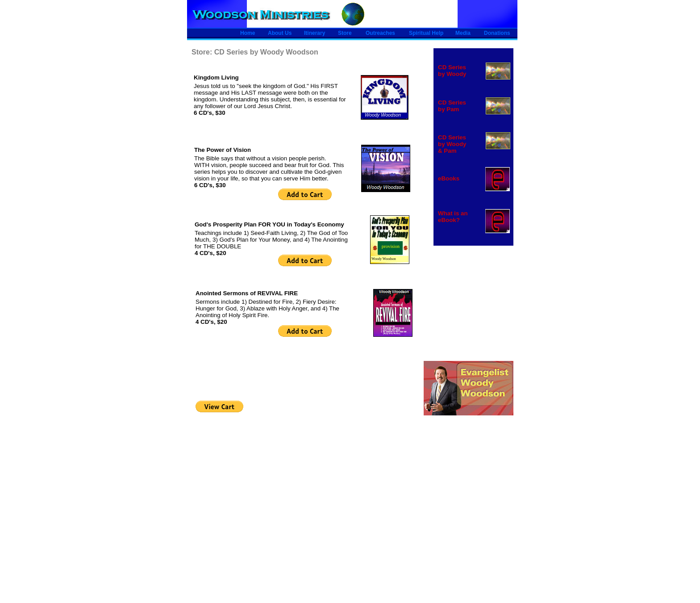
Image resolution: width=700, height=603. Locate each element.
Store (345, 33)
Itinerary (315, 33)
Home (248, 33)
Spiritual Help (426, 33)
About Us (280, 33)
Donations (497, 33)
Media (463, 33)
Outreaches (380, 33)
